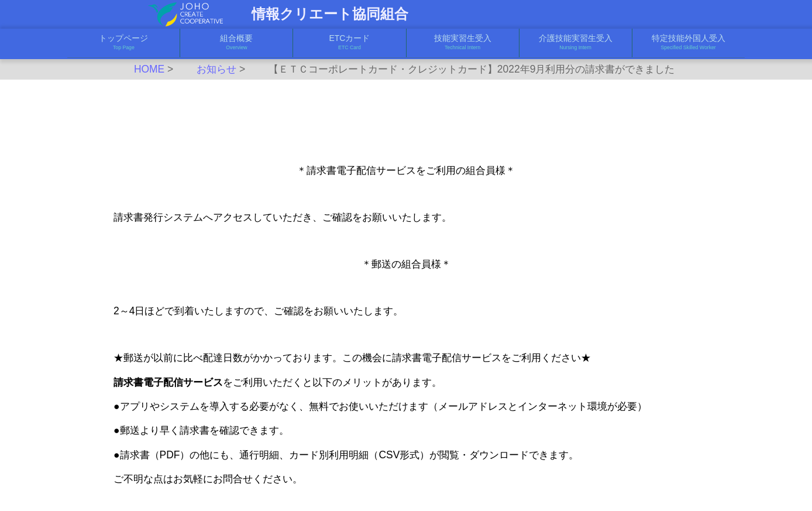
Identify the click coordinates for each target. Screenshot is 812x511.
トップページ (123, 42)
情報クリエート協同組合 (330, 14)
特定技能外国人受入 (689, 42)
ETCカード (349, 42)
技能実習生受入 (463, 42)
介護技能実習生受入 (576, 42)
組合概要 (236, 42)
